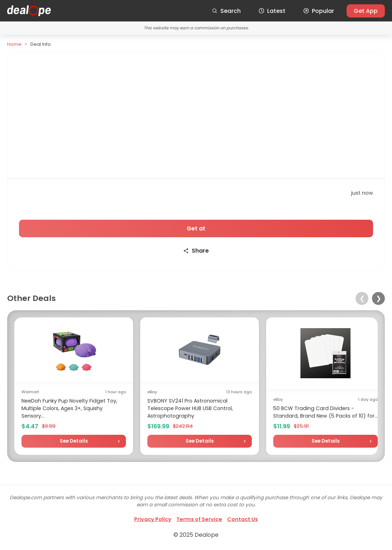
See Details (74, 441)
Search (226, 11)
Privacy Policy (153, 519)
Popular (319, 11)
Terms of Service (199, 519)
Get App (366, 11)
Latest (272, 11)
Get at (196, 228)
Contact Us (242, 519)
